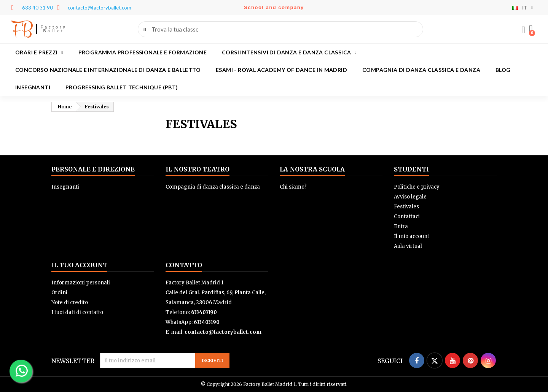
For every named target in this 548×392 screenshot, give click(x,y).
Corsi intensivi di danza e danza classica (289, 52)
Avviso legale (410, 197)
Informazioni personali (81, 283)
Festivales (406, 207)
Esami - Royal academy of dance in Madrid (281, 70)
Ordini (59, 293)
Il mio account (412, 236)
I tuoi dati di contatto (77, 312)
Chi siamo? (293, 187)
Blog (503, 70)
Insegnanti (33, 87)
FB (22, 29)
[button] (531, 29)
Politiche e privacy (417, 187)
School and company (274, 7)
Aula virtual (408, 246)
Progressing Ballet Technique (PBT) (122, 87)
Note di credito (70, 302)
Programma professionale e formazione (143, 52)
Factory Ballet (54, 29)
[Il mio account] (523, 30)
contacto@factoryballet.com (223, 332)
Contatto (184, 265)
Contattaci (407, 217)
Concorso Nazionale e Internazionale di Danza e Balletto (108, 70)
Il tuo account (79, 265)
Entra (401, 226)
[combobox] (281, 29)
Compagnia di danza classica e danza (421, 70)
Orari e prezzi (39, 52)
